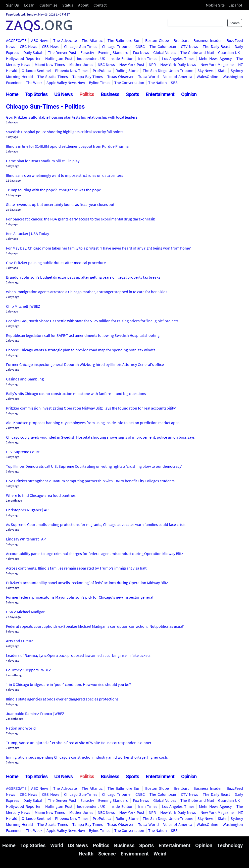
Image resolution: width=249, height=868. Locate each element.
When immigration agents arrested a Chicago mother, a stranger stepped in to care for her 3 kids (87, 292)
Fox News (141, 52)
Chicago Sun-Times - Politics (45, 107)
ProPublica (102, 70)
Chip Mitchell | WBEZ (23, 306)
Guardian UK (229, 52)
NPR (152, 64)
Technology (230, 845)
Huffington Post (59, 58)
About (83, 5)
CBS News (51, 46)
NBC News (106, 64)
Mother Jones (81, 64)
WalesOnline (207, 76)
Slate (222, 70)
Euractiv (87, 52)
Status (68, 5)
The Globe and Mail (197, 52)
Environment (135, 854)
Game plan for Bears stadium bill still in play (43, 161)
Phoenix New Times (72, 70)
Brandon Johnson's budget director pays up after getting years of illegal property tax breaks (83, 277)
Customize (48, 5)
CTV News (189, 46)
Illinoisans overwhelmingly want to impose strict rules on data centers (65, 175)
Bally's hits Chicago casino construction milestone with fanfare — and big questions (76, 393)
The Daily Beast (216, 46)
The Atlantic (92, 40)
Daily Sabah (33, 52)
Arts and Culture (20, 641)
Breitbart (181, 40)
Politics (87, 94)
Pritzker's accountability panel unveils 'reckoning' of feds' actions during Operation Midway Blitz (87, 583)
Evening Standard (113, 52)
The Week (34, 83)
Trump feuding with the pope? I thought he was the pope (54, 190)
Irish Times (148, 58)
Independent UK (91, 58)
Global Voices (165, 52)
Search (235, 23)
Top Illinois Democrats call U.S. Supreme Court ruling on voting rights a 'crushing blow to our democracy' (94, 466)
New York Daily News (178, 64)
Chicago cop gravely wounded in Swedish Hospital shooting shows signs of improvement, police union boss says (100, 437)
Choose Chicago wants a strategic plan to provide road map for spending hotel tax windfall (82, 350)
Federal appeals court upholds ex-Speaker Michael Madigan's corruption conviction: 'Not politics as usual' (95, 626)
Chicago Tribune (116, 46)
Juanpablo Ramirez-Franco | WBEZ (35, 714)
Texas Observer (120, 76)
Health (86, 854)
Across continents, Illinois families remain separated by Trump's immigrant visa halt (76, 568)
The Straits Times (53, 76)
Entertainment (160, 94)
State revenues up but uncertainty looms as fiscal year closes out (60, 204)
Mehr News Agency (215, 58)
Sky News (206, 70)
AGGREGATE (16, 40)
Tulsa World (148, 76)
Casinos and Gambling (25, 379)
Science (107, 854)
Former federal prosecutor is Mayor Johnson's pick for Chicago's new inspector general (80, 597)
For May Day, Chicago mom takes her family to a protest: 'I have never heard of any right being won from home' (98, 248)
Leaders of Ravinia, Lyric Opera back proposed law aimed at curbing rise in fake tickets (78, 655)
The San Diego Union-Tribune (168, 70)
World (57, 845)
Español (235, 5)
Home (12, 94)
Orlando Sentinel (36, 70)
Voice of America (178, 76)
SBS (174, 83)
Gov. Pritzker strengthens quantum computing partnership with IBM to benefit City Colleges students (90, 481)
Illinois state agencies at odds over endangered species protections (62, 699)
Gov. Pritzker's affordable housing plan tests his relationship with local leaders (72, 117)
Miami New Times (50, 64)
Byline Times (100, 83)
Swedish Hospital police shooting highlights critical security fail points (65, 132)
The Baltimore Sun (124, 40)
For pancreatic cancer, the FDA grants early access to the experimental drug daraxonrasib (81, 219)
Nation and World (21, 728)
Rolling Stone (127, 70)
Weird (160, 854)
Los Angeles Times (178, 58)
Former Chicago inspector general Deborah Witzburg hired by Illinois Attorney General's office (85, 364)
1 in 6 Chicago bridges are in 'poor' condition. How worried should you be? (68, 684)
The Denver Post (62, 52)
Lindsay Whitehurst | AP (26, 539)
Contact (100, 5)
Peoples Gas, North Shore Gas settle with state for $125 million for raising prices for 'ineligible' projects (92, 321)
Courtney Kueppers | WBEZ (29, 670)
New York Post (132, 64)
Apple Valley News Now (66, 83)
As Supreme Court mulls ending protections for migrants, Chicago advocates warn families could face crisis (96, 524)
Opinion (189, 94)
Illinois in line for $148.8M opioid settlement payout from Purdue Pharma (67, 146)
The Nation (158, 83)
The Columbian (163, 46)
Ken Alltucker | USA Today (28, 233)
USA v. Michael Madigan (26, 612)
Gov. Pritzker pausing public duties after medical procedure (56, 263)
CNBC (140, 46)
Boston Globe (157, 40)
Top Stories (36, 94)
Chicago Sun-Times (81, 46)
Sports (132, 94)
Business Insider (208, 40)
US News (63, 94)
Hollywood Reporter (23, 58)
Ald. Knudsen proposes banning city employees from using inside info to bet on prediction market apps (93, 423)
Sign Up (13, 5)
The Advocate (65, 40)
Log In (29, 5)
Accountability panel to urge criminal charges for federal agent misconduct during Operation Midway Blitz (95, 554)
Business (110, 94)
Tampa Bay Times (88, 76)
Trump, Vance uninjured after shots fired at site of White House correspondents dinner (79, 743)
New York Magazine (217, 64)
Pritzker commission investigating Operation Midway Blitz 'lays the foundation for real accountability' (91, 408)
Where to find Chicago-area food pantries (41, 495)
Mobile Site (215, 5)
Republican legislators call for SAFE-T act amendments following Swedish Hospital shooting (83, 335)
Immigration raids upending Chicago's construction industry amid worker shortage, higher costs (87, 757)
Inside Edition (121, 58)
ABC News (40, 40)
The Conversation (129, 83)
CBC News (29, 46)
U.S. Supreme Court (23, 452)
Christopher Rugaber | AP (27, 510)
